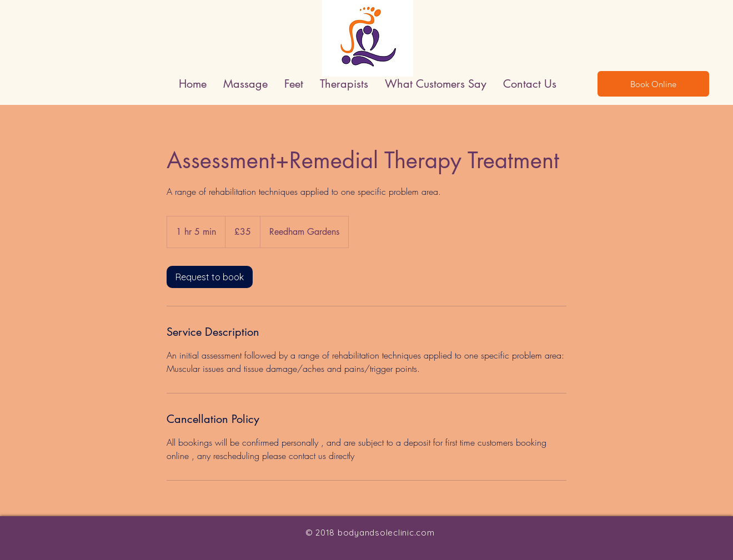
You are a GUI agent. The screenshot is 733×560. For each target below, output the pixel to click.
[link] (210, 277)
